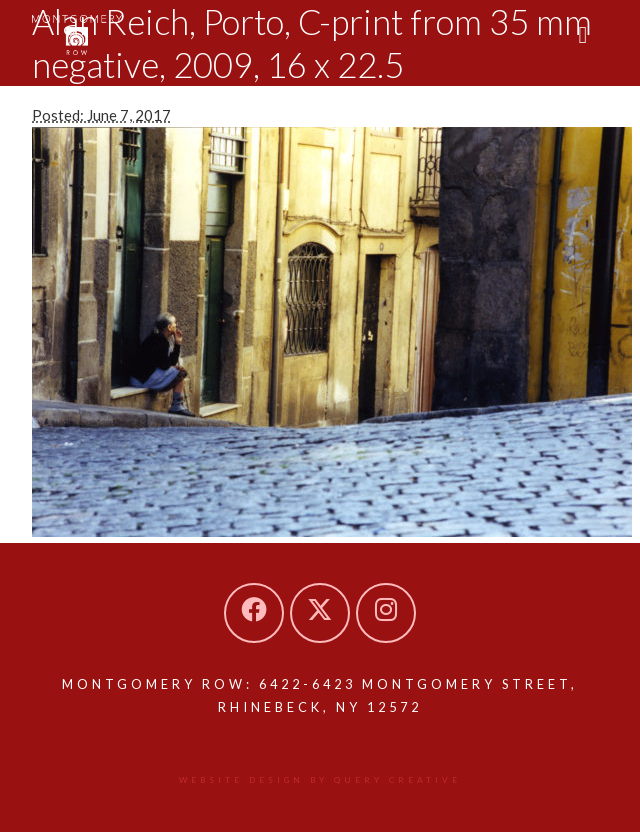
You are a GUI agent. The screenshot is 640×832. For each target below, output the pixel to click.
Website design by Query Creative (320, 780)
